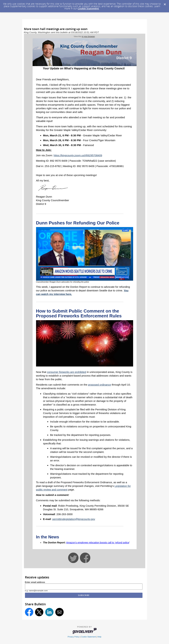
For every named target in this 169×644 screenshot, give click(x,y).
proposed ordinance (100, 385)
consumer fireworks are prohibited (67, 372)
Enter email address (35, 582)
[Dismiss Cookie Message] (165, 3)
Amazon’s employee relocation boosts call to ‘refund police (98, 543)
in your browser (88, 36)
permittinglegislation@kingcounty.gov (74, 519)
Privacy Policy (73, 637)
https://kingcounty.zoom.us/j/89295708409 (78, 155)
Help (99, 637)
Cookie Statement (88, 8)
